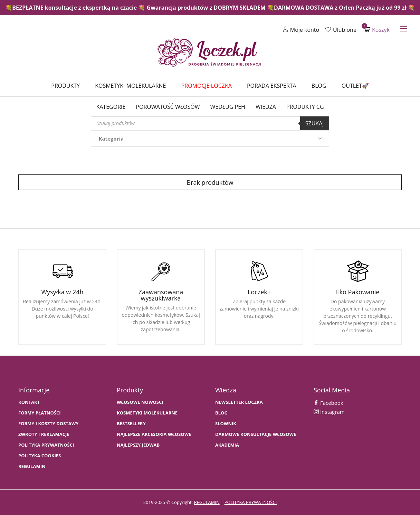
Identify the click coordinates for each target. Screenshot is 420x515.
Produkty (65, 86)
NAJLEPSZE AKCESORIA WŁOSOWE (154, 434)
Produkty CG (305, 107)
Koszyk (377, 30)
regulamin (207, 502)
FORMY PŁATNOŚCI (39, 413)
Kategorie (111, 107)
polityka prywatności (251, 502)
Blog (319, 86)
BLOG (221, 413)
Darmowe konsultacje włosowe (256, 434)
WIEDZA (266, 107)
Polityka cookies (40, 456)
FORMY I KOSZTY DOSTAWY (48, 424)
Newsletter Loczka (239, 402)
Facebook (328, 403)
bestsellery (131, 424)
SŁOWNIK (226, 424)
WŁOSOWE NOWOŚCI (140, 402)
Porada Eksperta (272, 86)
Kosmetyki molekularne (130, 86)
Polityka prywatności (46, 445)
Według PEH (228, 107)
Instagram (329, 412)
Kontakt (29, 402)
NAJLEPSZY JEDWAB (138, 445)
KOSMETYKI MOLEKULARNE (147, 413)
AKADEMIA (227, 445)
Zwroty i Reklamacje (44, 434)
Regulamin (32, 466)
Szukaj (315, 123)
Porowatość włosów (168, 107)
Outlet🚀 (355, 86)
